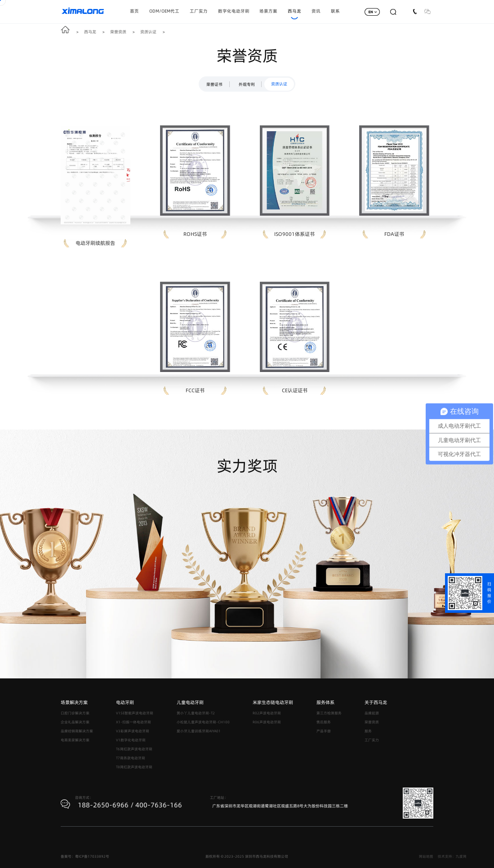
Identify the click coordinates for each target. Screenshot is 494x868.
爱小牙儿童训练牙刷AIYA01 (199, 731)
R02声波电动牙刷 (267, 713)
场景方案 (268, 11)
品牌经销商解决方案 (77, 731)
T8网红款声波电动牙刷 (134, 767)
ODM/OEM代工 (164, 11)
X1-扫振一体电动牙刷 (134, 722)
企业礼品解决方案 (75, 722)
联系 (335, 11)
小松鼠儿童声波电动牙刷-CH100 (203, 722)
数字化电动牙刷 (234, 11)
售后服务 (324, 722)
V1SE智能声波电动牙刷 (135, 713)
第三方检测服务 (329, 713)
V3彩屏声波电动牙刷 (133, 731)
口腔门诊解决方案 (75, 713)
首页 (134, 11)
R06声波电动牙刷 (267, 722)
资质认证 (148, 32)
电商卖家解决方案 (75, 740)
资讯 (316, 11)
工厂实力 (199, 11)
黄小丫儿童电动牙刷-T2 (196, 713)
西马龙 (294, 11)
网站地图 (455, 857)
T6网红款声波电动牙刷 (134, 749)
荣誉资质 (118, 32)
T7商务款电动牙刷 (131, 758)
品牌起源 (372, 713)
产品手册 (324, 731)
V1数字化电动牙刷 (131, 740)
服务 (368, 731)
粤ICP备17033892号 (92, 857)
